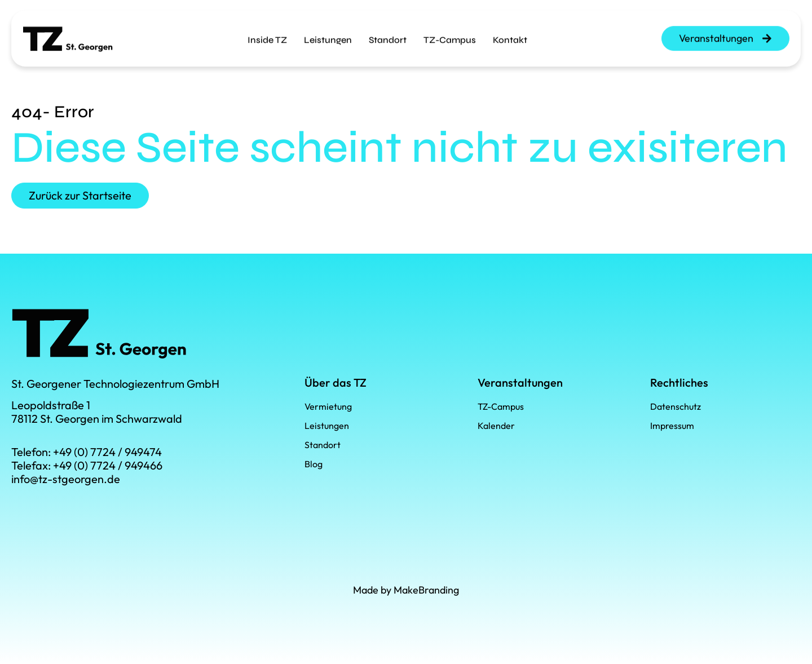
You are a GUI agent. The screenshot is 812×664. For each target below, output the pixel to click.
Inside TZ (267, 32)
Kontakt (510, 32)
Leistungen (328, 32)
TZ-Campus (450, 32)
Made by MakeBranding (406, 590)
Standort (388, 32)
